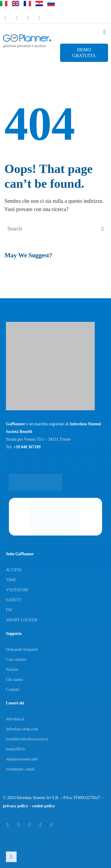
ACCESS (14, 570)
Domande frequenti (22, 649)
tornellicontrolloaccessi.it (27, 739)
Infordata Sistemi (31, 798)
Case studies (16, 659)
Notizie (12, 669)
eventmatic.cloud (20, 769)
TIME (11, 580)
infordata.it (15, 719)
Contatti (13, 690)
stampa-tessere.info (22, 759)
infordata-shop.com (22, 729)
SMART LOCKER (22, 620)
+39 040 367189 (27, 447)
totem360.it (15, 749)
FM (9, 610)
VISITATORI (17, 590)
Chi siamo (14, 680)
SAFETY (14, 600)
